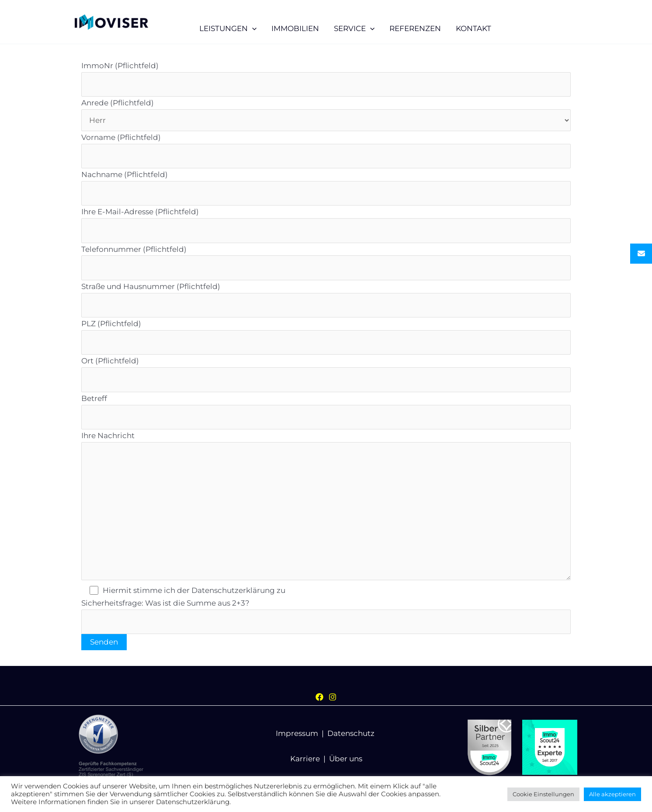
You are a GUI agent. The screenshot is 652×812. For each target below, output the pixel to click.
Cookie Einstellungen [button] (543, 794)
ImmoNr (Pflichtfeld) (326, 79)
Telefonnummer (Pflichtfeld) (326, 263)
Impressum (297, 733)
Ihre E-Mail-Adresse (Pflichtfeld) (326, 225)
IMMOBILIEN (295, 28)
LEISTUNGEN (228, 28)
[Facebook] (319, 697)
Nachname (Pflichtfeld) (326, 188)
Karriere (305, 759)
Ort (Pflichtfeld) (326, 374)
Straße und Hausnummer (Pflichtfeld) (326, 300)
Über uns (346, 759)
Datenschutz (351, 733)
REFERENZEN (415, 28)
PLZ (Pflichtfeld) (326, 337)
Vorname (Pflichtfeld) (326, 151)
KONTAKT (473, 28)
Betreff (326, 412)
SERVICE (354, 28)
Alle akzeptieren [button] (612, 794)
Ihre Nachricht (326, 508)
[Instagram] (333, 697)
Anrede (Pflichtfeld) (326, 115)
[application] (252, 28)
